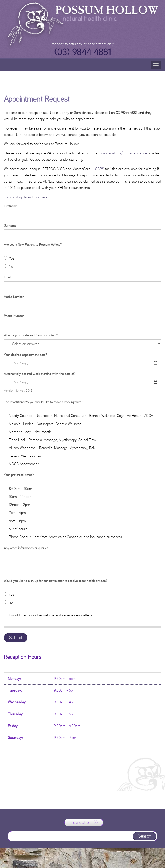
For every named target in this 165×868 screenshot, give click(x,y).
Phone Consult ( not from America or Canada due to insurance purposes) (63, 537)
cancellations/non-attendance (125, 153)
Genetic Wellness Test (23, 456)
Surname (10, 225)
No (8, 266)
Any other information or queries (26, 548)
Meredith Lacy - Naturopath (27, 432)
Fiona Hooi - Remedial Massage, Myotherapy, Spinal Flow (50, 440)
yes (9, 594)
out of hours (16, 529)
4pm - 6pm (15, 521)
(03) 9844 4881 (83, 52)
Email (7, 277)
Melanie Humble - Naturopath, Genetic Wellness (43, 424)
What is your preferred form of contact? (31, 335)
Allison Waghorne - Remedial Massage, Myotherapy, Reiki (50, 448)
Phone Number (14, 316)
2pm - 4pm (15, 513)
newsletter (81, 822)
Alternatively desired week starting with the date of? (40, 374)
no (8, 602)
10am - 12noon (18, 496)
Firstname (11, 206)
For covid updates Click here (26, 197)
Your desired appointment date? (25, 355)
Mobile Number (14, 297)
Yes (9, 258)
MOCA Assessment (21, 464)
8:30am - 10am (18, 488)
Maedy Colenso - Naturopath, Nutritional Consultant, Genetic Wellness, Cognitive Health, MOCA (78, 416)
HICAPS (98, 169)
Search (145, 836)
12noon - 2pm (17, 505)
